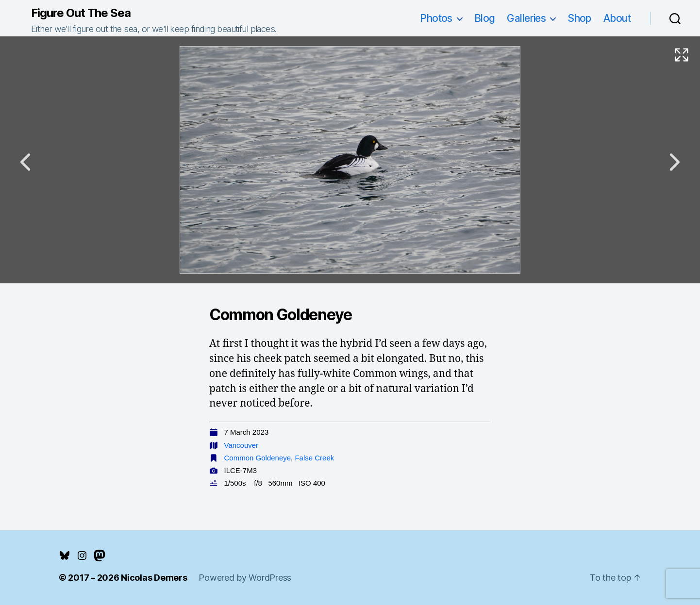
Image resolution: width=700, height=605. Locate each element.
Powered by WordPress (245, 578)
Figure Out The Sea (81, 13)
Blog (485, 18)
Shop (579, 18)
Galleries (526, 18)
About (617, 18)
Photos (436, 18)
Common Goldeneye (258, 458)
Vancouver (242, 445)
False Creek (314, 458)
